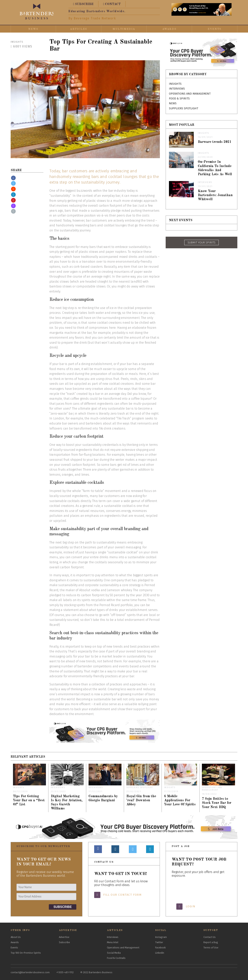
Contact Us (210, 937)
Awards (169, 29)
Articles (79, 29)
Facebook (160, 948)
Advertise (64, 937)
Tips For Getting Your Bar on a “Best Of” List (29, 800)
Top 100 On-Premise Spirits (26, 953)
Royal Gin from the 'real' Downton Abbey (141, 800)
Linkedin (160, 953)
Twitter (159, 942)
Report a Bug (211, 942)
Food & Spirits (179, 99)
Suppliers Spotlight (184, 108)
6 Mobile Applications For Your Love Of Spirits (180, 800)
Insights (17, 42)
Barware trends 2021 (215, 142)
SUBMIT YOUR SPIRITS (201, 243)
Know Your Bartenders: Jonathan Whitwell (215, 195)
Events (215, 29)
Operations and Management (190, 94)
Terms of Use (211, 948)
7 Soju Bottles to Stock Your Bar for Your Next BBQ (217, 803)
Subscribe (64, 942)
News (33, 29)
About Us (16, 937)
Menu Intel (113, 942)
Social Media (114, 953)
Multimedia (124, 29)
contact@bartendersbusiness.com (30, 972)
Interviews (177, 89)
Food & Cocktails (116, 958)
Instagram (161, 937)
